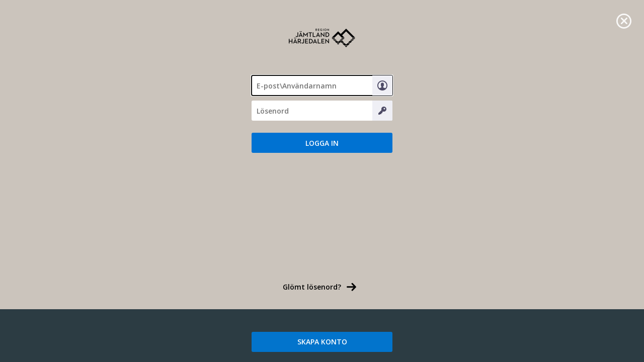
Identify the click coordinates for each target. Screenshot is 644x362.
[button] (322, 143)
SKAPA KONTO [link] (322, 342)
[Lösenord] (322, 111)
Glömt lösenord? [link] (312, 287)
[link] (624, 20)
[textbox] (322, 85)
